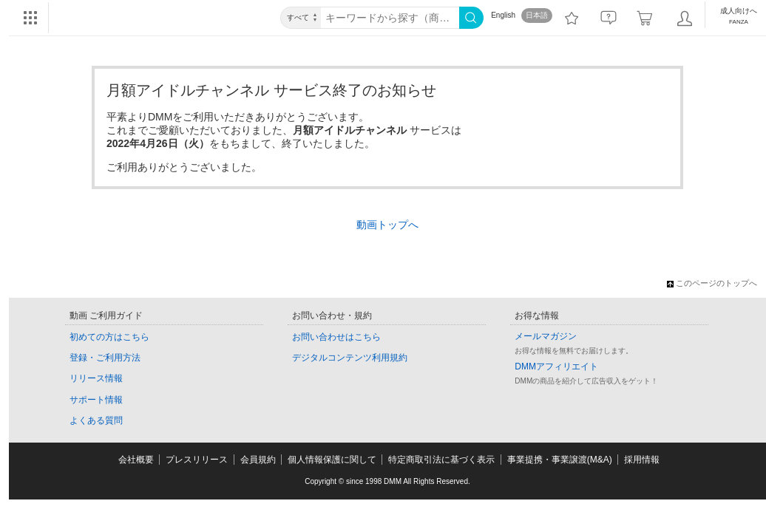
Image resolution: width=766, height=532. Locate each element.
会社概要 (136, 460)
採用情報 (642, 460)
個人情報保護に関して (332, 460)
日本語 (537, 15)
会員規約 (258, 460)
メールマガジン (546, 336)
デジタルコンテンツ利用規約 (350, 358)
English (503, 15)
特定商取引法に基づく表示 (441, 460)
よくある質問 (96, 420)
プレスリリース (197, 460)
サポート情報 (96, 400)
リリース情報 (96, 378)
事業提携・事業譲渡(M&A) (560, 460)
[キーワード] (390, 18)
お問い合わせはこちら (336, 337)
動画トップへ (387, 225)
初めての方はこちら (109, 337)
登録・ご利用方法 (105, 358)
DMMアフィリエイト (556, 366)
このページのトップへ (712, 283)
